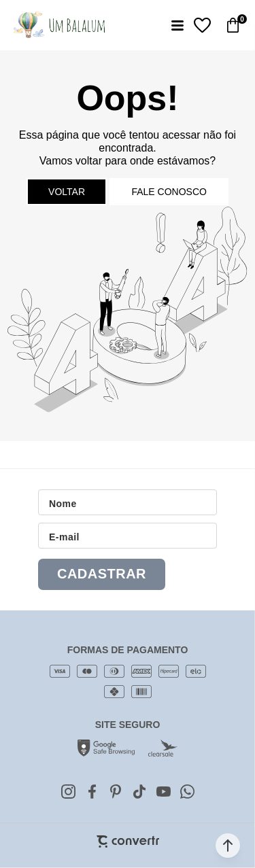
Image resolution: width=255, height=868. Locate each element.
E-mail (64, 537)
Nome (63, 504)
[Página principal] (59, 25)
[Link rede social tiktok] (139, 792)
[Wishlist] (202, 25)
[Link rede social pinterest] (116, 792)
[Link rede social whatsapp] (187, 792)
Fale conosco (169, 192)
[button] (228, 846)
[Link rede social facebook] (92, 792)
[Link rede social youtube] (163, 792)
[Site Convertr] (128, 842)
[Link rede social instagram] (68, 792)
